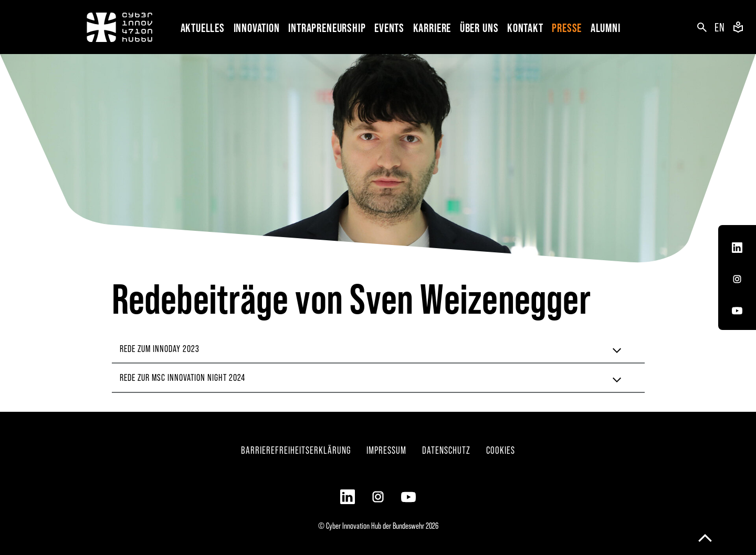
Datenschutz (446, 450)
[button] (259, 27)
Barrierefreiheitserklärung (296, 450)
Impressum (386, 450)
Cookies (501, 450)
